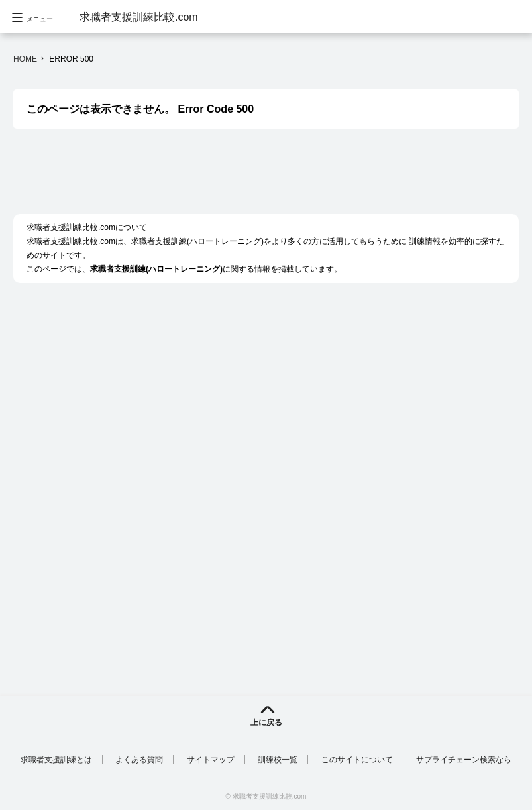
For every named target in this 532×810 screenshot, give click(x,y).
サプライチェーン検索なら (464, 760)
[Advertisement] (254, 178)
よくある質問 (139, 760)
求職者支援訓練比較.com (139, 17)
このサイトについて (357, 760)
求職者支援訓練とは (56, 760)
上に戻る (266, 723)
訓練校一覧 (278, 760)
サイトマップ (211, 760)
